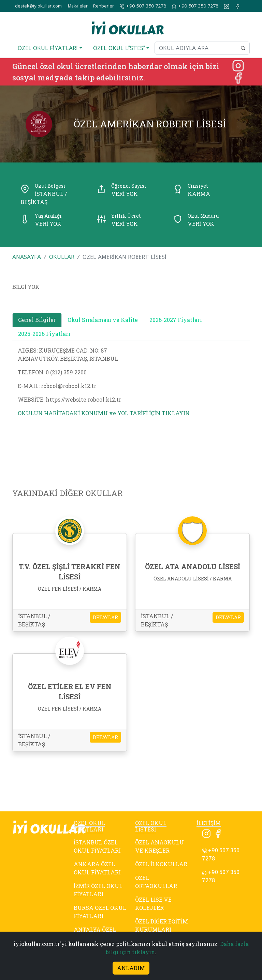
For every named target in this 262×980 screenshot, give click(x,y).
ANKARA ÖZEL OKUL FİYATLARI (97, 868)
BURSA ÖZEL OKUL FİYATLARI (100, 912)
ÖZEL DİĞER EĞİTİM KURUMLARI (162, 925)
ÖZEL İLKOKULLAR (161, 864)
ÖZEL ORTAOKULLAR (156, 882)
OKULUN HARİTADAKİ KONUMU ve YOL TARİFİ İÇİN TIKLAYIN (104, 413)
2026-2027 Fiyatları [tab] (176, 320)
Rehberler (104, 6)
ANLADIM (131, 968)
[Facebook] (238, 77)
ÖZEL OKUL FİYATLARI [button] (48, 48)
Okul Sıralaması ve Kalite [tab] (103, 320)
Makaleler (78, 6)
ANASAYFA (27, 257)
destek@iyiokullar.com (38, 6)
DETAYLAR (105, 617)
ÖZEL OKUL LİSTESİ (151, 826)
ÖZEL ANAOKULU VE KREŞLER (159, 846)
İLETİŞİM (209, 823)
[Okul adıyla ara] (195, 48)
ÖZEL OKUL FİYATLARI (89, 826)
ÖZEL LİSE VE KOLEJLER (153, 904)
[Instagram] (238, 65)
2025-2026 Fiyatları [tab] (44, 334)
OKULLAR (62, 257)
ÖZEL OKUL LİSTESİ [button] (119, 48)
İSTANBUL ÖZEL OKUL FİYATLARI (97, 846)
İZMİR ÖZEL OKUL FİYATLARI (98, 890)
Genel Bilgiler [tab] (37, 320)
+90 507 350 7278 (143, 6)
